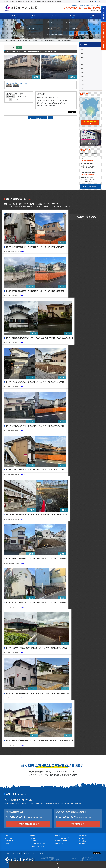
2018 (83, 77)
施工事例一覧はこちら (86, 217)
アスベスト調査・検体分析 (38, 843)
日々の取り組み (83, 841)
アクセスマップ (9, 841)
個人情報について (60, 843)
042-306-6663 (68, 817)
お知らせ (81, 838)
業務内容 (33, 836)
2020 (83, 69)
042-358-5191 (18, 817)
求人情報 (7, 843)
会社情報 (98, 2)
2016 (83, 85)
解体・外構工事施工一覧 (62, 838)
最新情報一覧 (83, 836)
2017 (83, 81)
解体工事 (19, 48)
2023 (83, 57)
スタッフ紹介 (9, 838)
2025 (83, 49)
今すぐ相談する (78, 824)
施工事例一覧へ (41, 118)
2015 (83, 88)
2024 (83, 53)
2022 (83, 61)
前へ (31, 118)
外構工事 (34, 841)
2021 (83, 65)
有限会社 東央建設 (21, 8)
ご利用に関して (16, 854)
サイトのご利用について (61, 841)
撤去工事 (23, 519)
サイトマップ (89, 2)
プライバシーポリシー (28, 854)
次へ (51, 118)
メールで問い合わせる (90, 187)
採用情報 (7, 854)
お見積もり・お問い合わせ (37, 846)
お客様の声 (82, 843)
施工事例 (57, 836)
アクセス (80, 2)
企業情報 (7, 836)
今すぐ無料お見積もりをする (28, 824)
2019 (83, 73)
